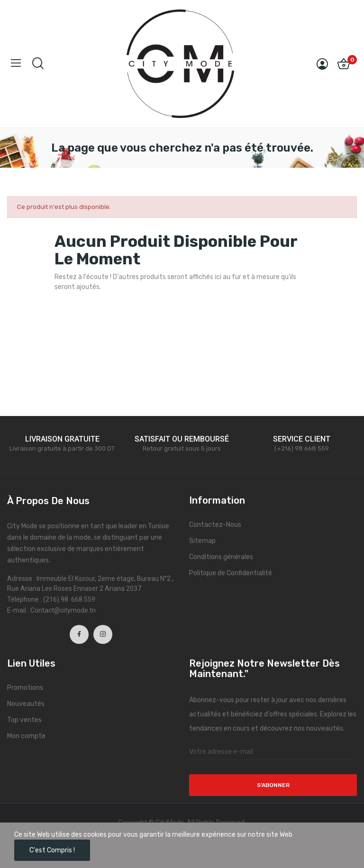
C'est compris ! (52, 850)
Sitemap (202, 541)
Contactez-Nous (215, 525)
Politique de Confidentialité (231, 573)
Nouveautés (26, 704)
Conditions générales (221, 557)
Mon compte (26, 736)
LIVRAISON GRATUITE (62, 439)
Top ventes (24, 720)
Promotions (25, 688)
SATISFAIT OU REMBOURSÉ (182, 439)
